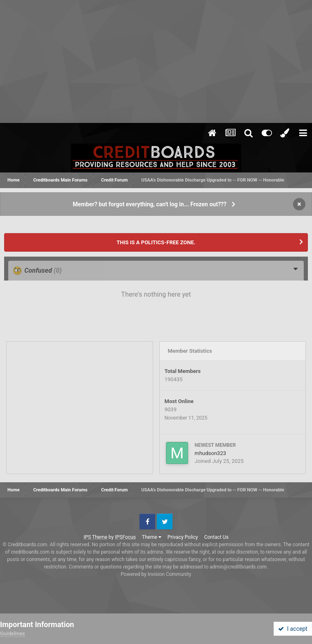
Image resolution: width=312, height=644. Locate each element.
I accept (293, 629)
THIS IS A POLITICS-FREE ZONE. (156, 242)
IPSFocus (125, 537)
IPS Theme (95, 537)
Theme (152, 537)
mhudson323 (210, 453)
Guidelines (13, 633)
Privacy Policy (183, 537)
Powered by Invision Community (156, 574)
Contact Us (216, 537)
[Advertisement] (156, 62)
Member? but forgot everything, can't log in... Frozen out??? (150, 204)
